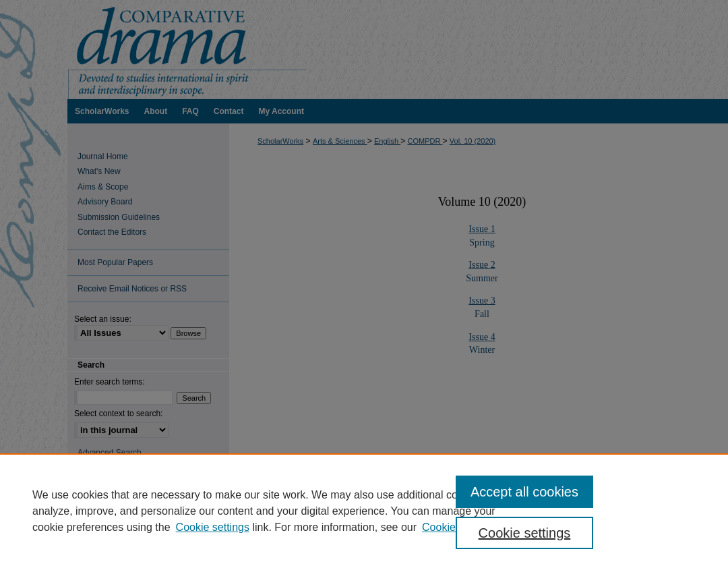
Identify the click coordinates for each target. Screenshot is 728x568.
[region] (364, 511)
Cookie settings (213, 527)
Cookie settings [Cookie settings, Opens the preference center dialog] (525, 533)
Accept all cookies (524, 492)
